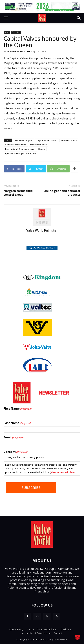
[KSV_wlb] (37, 335)
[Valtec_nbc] (37, 310)
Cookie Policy (16, 629)
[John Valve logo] (37, 349)
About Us (27, 633)
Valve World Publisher (18, 51)
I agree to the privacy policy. (26, 457)
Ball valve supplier (24, 140)
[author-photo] (42, 225)
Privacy (30, 629)
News (7, 32)
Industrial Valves (38, 145)
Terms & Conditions (47, 629)
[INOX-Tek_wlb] (37, 295)
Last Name (17, 423)
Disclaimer (66, 629)
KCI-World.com (43, 633)
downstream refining (16, 145)
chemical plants (69, 140)
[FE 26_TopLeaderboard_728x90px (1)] (42, 7)
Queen (42, 149)
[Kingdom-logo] (42, 279)
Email (13, 438)
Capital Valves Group (47, 140)
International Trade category (20, 149)
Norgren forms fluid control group (18, 193)
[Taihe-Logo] (37, 371)
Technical (16, 32)
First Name (17, 409)
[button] (6, 18)
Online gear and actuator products (62, 193)
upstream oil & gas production (20, 153)
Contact (58, 633)
